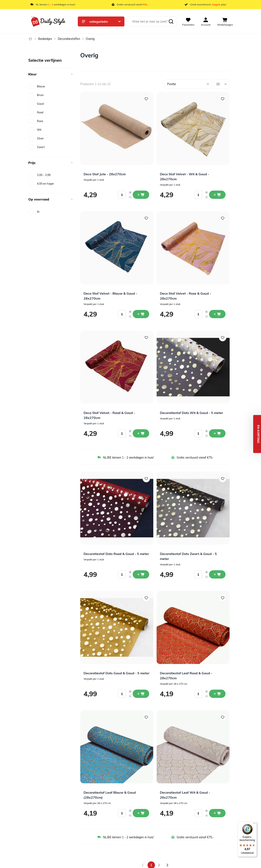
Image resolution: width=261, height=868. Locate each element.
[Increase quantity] (130, 192)
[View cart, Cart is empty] (225, 21)
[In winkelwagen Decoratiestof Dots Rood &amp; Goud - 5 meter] (141, 574)
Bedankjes (45, 39)
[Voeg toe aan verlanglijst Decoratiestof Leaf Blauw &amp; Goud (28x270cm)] (146, 717)
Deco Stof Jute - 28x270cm (105, 174)
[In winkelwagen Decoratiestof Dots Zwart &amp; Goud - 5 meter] (217, 574)
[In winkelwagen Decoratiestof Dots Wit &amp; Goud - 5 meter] (217, 433)
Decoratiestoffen (69, 39)
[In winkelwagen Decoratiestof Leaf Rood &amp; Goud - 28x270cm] (217, 694)
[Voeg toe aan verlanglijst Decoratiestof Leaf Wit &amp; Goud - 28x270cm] (223, 717)
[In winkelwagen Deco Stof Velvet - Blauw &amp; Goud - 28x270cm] (141, 314)
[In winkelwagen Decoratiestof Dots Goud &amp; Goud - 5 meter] (141, 694)
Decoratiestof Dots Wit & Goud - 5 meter (191, 413)
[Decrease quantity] (130, 197)
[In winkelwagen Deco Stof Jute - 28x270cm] (141, 195)
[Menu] (254, 824)
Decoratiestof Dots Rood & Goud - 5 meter (116, 554)
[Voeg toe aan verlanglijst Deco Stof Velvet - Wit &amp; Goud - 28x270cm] (223, 99)
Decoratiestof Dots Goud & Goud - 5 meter (116, 673)
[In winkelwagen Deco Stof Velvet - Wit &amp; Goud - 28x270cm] (217, 195)
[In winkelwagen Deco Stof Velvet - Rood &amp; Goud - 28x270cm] (141, 433)
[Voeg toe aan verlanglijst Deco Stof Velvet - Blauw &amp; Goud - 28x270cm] (146, 218)
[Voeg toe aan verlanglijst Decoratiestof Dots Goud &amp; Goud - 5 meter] (146, 598)
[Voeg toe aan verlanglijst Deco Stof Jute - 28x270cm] (146, 99)
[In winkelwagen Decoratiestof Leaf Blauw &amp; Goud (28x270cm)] (141, 813)
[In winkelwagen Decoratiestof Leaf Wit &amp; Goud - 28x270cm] (217, 813)
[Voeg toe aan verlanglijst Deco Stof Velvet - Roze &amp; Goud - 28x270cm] (223, 218)
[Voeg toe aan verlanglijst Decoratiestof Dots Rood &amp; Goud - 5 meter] (146, 479)
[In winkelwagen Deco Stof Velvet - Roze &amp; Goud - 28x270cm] (217, 314)
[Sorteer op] (188, 84)
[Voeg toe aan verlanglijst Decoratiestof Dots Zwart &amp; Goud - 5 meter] (223, 479)
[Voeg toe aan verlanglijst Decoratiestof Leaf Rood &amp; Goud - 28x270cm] (223, 598)
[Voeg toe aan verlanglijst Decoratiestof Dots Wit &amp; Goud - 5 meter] (223, 338)
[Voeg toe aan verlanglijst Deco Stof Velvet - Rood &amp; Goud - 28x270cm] (146, 338)
